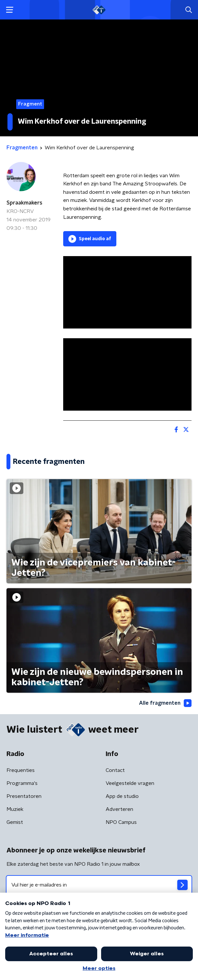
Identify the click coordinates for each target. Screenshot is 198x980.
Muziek (15, 809)
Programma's (22, 783)
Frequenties (21, 770)
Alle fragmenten (165, 703)
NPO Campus (121, 822)
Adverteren (119, 809)
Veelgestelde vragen (130, 783)
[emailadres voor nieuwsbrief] (99, 885)
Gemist (15, 822)
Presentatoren (24, 796)
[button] (10, 10)
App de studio (122, 796)
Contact (115, 770)
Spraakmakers (24, 203)
